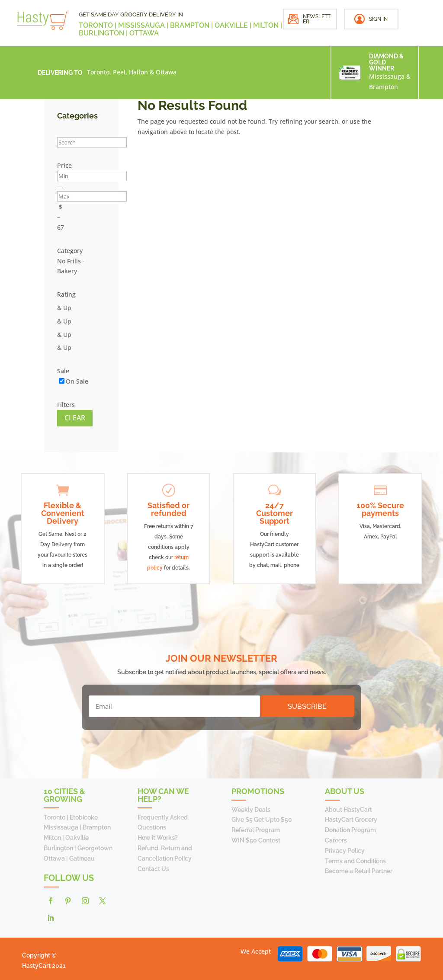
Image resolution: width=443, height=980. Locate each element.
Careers (336, 840)
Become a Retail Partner (359, 871)
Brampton (384, 87)
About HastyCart (348, 810)
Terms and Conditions (355, 861)
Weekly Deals (251, 810)
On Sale (77, 381)
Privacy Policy (345, 851)
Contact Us (153, 869)
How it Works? (158, 838)
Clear (75, 418)
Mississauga (387, 76)
